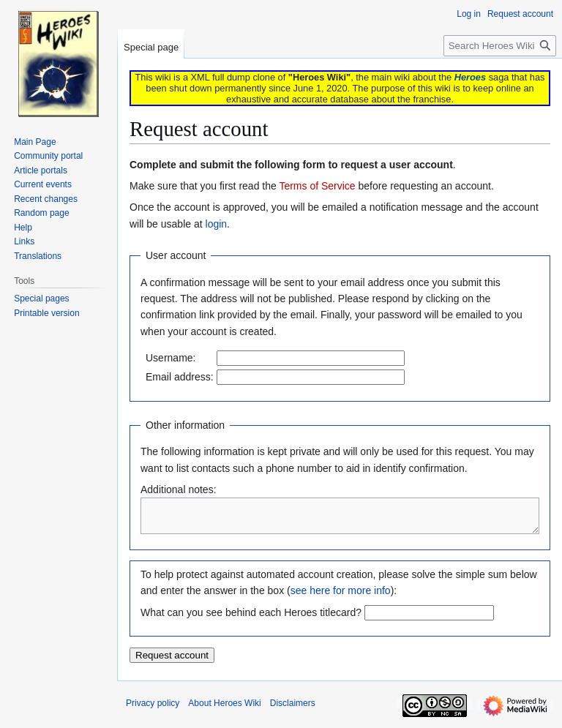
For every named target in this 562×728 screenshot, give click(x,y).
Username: (171, 358)
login (217, 224)
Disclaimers (293, 710)
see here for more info (341, 597)
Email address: (180, 377)
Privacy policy (153, 710)
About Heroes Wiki (224, 710)
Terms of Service (317, 186)
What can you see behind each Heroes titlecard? (251, 619)
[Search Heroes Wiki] (500, 46)
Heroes (470, 77)
